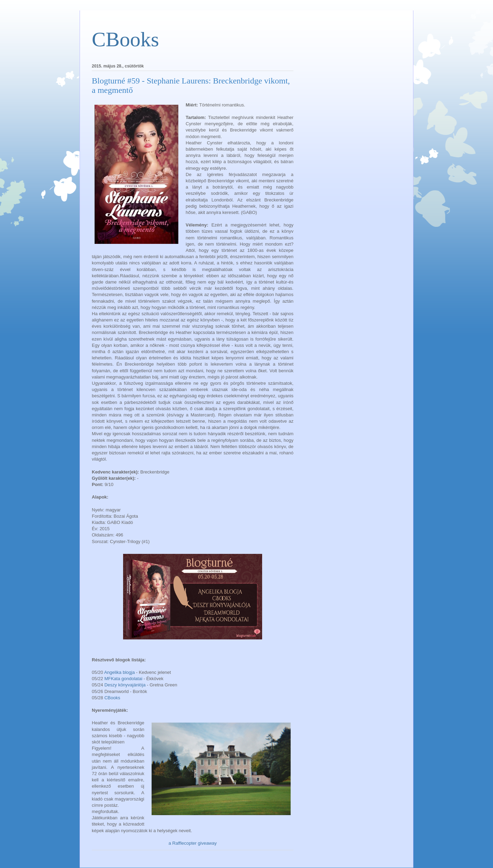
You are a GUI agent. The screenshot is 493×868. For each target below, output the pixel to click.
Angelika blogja (119, 672)
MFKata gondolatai (124, 679)
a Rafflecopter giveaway (193, 843)
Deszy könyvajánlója (125, 685)
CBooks (125, 39)
